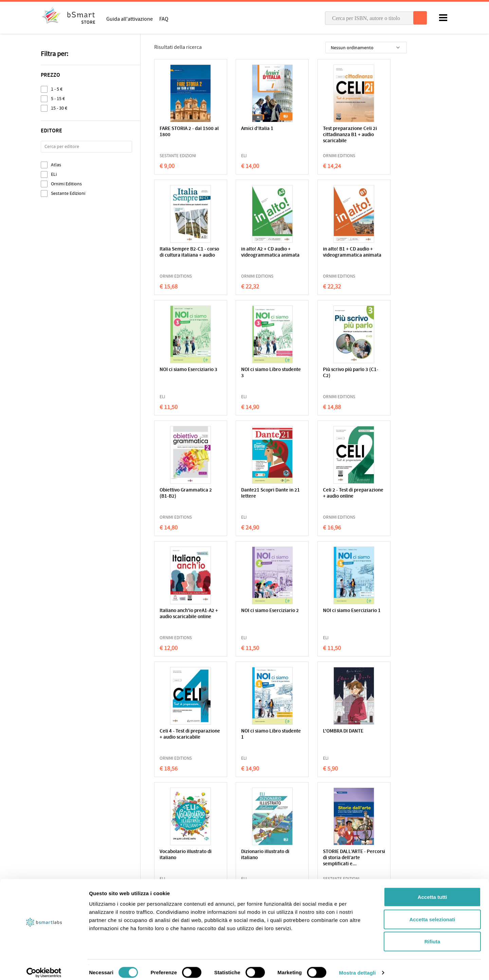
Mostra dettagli (357, 967)
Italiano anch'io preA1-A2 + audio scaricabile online (184, 496)
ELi (54, 174)
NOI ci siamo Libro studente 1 (179, 614)
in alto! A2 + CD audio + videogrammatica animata (184, 255)
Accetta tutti (432, 891)
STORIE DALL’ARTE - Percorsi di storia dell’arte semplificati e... (182, 741)
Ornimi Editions (66, 184)
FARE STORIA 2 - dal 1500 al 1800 (181, 132)
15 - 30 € (59, 108)
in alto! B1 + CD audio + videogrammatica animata (249, 255)
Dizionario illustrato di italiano (378, 614)
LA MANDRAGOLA (372, 731)
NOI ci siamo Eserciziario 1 (304, 493)
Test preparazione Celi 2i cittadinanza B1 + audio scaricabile (313, 135)
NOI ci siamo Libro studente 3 (374, 252)
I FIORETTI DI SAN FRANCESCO (308, 734)
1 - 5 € (57, 89)
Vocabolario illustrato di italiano (312, 614)
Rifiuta (432, 935)
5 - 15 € (58, 99)
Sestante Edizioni (68, 193)
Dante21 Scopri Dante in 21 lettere (313, 373)
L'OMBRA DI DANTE (244, 611)
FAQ (164, 19)
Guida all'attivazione (130, 19)
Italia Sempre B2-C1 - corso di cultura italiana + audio (379, 135)
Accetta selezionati (432, 913)
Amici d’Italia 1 (240, 129)
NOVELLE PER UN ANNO (243, 734)
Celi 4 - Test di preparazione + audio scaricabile (377, 496)
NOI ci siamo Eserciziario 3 (304, 252)
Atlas (56, 165)
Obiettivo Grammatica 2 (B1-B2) (248, 373)
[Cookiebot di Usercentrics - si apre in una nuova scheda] (44, 967)
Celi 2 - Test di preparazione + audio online (377, 376)
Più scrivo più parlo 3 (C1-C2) (182, 373)
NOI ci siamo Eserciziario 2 (239, 493)
